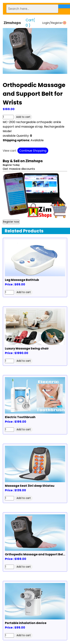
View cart (10, 151)
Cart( (30, 23)
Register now (11, 222)
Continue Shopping (33, 151)
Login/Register (52, 23)
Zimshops (12, 23)
